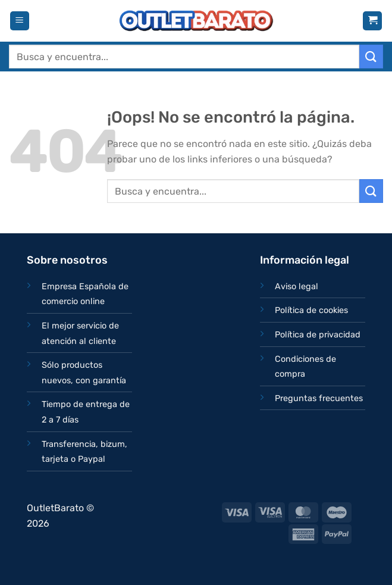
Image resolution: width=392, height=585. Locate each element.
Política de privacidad (318, 335)
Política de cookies (311, 310)
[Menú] (20, 21)
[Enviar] (371, 56)
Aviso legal (297, 287)
